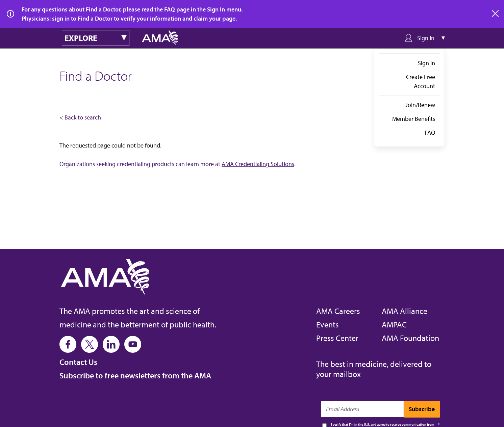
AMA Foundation (410, 338)
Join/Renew (420, 105)
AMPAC (394, 324)
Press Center (337, 338)
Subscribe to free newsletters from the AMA (135, 375)
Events (327, 324)
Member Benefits (414, 119)
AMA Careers (338, 311)
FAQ (430, 132)
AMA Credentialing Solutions (258, 164)
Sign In (426, 63)
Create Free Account (421, 81)
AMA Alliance (405, 311)
